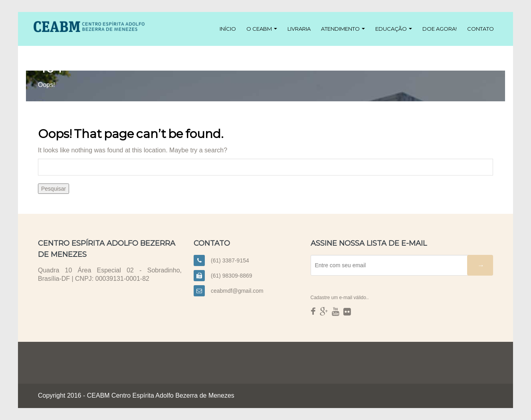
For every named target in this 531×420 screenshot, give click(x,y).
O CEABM (262, 29)
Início (228, 29)
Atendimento (343, 29)
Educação (394, 29)
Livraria (299, 29)
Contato (480, 29)
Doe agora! (440, 29)
